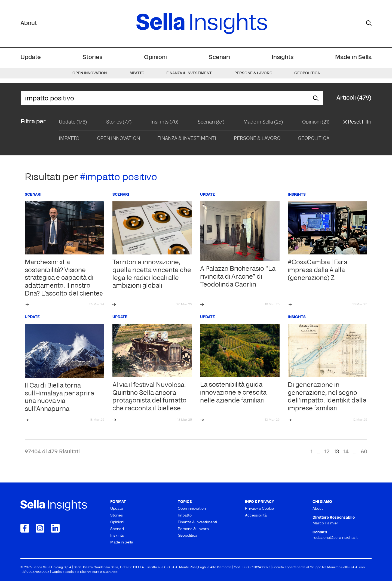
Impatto (69, 139)
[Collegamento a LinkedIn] (55, 528)
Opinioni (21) (316, 122)
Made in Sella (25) (263, 122)
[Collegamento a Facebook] (25, 528)
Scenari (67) (211, 122)
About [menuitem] (318, 509)
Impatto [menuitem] (137, 73)
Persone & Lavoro (257, 139)
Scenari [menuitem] (219, 58)
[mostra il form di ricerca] (369, 23)
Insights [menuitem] (283, 58)
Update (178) (73, 122)
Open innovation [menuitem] (90, 73)
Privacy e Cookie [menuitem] (259, 509)
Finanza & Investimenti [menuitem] (189, 73)
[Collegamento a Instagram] (40, 528)
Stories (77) (119, 122)
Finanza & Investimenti (187, 139)
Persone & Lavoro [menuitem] (253, 73)
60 (364, 452)
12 (327, 452)
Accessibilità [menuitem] (256, 516)
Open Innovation (118, 139)
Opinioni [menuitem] (155, 58)
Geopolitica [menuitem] (307, 73)
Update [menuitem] (31, 58)
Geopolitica (314, 139)
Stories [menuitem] (92, 58)
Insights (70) (164, 122)
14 (346, 452)
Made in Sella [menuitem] (353, 58)
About (29, 24)
